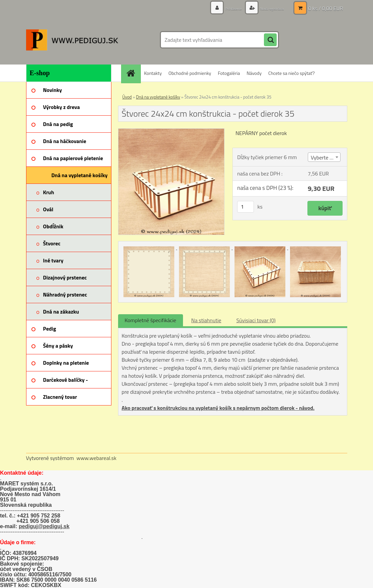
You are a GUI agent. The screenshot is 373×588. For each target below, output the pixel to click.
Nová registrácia (267, 8)
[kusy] (246, 207)
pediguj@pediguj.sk (44, 526)
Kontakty (153, 73)
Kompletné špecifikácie (151, 320)
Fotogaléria (229, 73)
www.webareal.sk (96, 458)
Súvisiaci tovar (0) (256, 320)
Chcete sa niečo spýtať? (292, 73)
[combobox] (324, 157)
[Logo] (72, 40)
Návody (254, 73)
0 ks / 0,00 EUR (325, 8)
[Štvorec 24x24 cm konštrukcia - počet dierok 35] (171, 131)
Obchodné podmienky (190, 73)
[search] (270, 40)
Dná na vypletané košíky (158, 97)
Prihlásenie (223, 8)
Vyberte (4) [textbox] (323, 157)
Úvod (127, 97)
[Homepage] (133, 73)
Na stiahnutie (206, 320)
